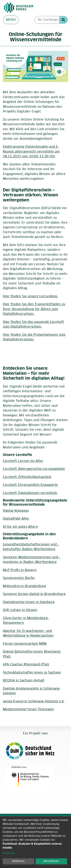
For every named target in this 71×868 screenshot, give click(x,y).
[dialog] (35, 842)
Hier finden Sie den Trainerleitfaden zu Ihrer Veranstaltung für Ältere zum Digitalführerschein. (34, 309)
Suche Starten (64, 20)
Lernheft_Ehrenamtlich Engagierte (30, 485)
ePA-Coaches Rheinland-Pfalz (26, 665)
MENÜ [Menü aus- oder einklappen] (11, 20)
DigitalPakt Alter (16, 519)
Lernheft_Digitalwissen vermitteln (30, 493)
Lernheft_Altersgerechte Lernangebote (34, 469)
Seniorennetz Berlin (19, 578)
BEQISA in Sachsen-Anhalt (24, 681)
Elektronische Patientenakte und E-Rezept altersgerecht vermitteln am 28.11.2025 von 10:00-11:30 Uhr (31, 152)
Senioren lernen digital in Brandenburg (34, 594)
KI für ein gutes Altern (20, 527)
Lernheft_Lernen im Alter (23, 461)
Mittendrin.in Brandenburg (24, 586)
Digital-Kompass (16, 511)
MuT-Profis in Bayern (20, 570)
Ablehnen (18, 861)
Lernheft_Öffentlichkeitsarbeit (27, 477)
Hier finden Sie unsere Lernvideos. (30, 296)
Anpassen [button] (9, 853)
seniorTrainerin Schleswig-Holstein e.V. (34, 702)
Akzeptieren (51, 861)
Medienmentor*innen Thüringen (28, 709)
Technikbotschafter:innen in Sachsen (32, 673)
